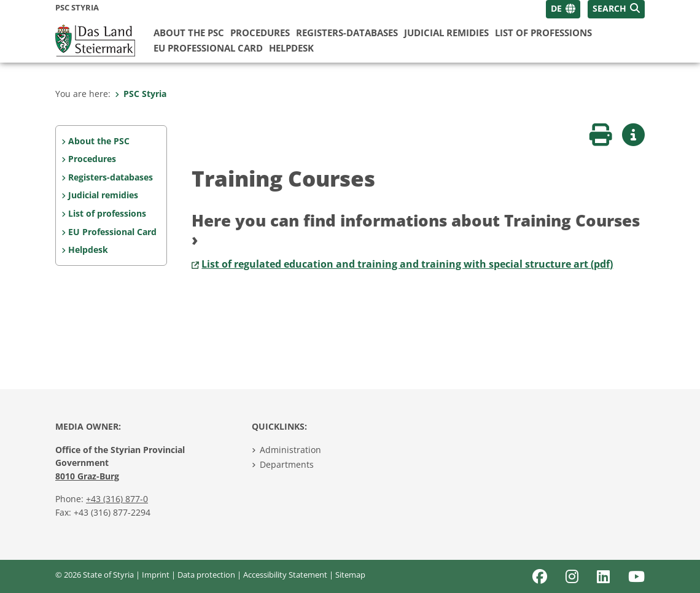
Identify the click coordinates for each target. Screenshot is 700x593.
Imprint (156, 575)
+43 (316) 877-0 (117, 499)
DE (556, 8)
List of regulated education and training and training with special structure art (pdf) (407, 264)
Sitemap (350, 575)
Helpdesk (291, 48)
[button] (616, 9)
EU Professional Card (208, 48)
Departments (287, 464)
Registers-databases (347, 33)
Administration (290, 450)
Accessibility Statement (285, 575)
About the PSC (189, 33)
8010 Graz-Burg (87, 476)
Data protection (206, 575)
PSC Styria (141, 94)
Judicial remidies (446, 33)
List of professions (543, 33)
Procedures (260, 33)
